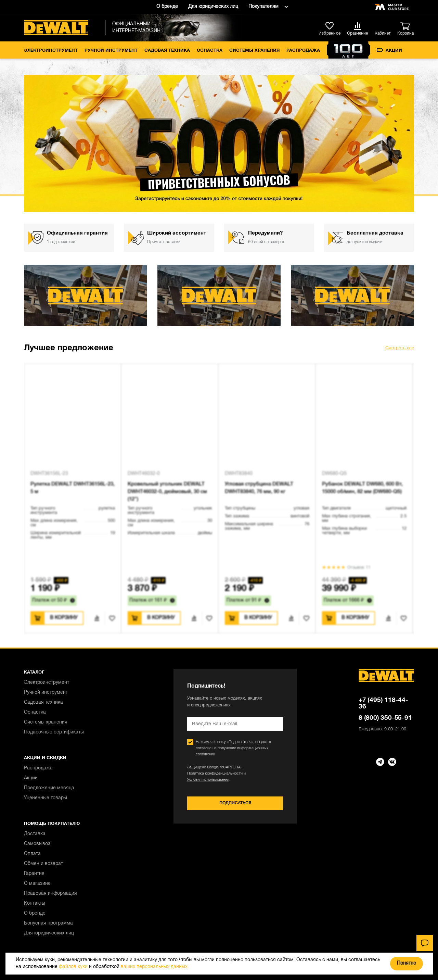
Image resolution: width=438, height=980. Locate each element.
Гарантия (34, 874)
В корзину (64, 618)
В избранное (110, 618)
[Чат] (425, 943)
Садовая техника (167, 51)
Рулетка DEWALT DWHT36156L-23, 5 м (73, 488)
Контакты (35, 903)
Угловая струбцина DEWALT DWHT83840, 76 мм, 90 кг (259, 488)
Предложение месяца (49, 788)
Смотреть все (400, 348)
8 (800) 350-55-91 (385, 718)
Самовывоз (37, 844)
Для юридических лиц (213, 7)
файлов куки (73, 967)
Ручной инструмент (111, 51)
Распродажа (303, 51)
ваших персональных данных (154, 967)
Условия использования (208, 780)
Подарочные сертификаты (54, 732)
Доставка (35, 834)
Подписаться (235, 803)
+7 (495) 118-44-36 (383, 703)
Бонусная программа (48, 923)
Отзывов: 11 (359, 568)
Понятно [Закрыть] (407, 963)
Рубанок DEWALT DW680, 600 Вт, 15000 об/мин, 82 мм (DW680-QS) (362, 488)
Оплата (32, 854)
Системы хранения (254, 51)
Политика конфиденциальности (215, 774)
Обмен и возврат (43, 864)
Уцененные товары (46, 798)
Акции (389, 50)
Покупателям (263, 7)
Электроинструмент (51, 51)
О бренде (167, 7)
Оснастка (210, 51)
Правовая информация (50, 894)
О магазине (37, 884)
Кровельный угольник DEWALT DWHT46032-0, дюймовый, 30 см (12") (167, 492)
